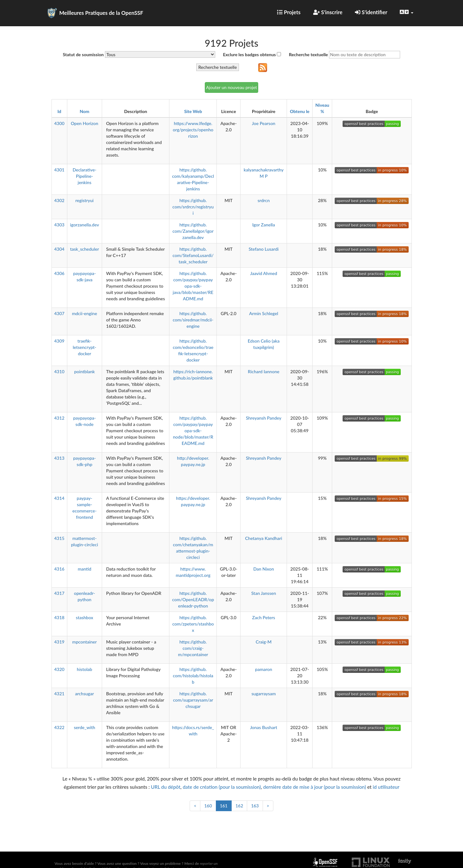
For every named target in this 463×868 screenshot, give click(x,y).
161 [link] (224, 806)
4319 (59, 642)
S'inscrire (328, 12)
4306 (59, 273)
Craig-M (264, 642)
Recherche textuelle (308, 54)
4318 (59, 617)
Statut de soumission (83, 54)
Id (59, 111)
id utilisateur (386, 787)
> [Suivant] (268, 806)
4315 (59, 538)
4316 (59, 569)
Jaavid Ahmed (263, 273)
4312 (59, 418)
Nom (84, 111)
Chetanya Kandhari (264, 538)
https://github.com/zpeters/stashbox (193, 624)
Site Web (193, 111)
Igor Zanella (264, 225)
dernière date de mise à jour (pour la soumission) (315, 787)
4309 (59, 341)
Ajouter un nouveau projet (231, 87)
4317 (59, 593)
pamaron (264, 669)
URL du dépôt (166, 787)
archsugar (85, 694)
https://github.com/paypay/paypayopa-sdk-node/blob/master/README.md (193, 431)
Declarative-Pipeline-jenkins (85, 176)
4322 (59, 727)
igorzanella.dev (85, 225)
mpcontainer (85, 642)
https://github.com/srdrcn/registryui (193, 207)
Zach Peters (264, 617)
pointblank (85, 371)
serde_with (85, 727)
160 (208, 806)
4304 (59, 249)
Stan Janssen (264, 593)
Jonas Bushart (264, 727)
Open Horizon (85, 123)
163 (255, 806)
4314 (59, 498)
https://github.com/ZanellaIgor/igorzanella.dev (193, 231)
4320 (59, 669)
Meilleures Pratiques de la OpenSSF (101, 13)
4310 (59, 371)
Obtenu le (300, 111)
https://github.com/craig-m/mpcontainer (193, 648)
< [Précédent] (195, 806)
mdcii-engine (85, 313)
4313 (59, 458)
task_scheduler (85, 249)
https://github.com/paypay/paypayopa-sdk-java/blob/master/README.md (193, 286)
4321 (59, 694)
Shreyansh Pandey (264, 418)
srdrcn (264, 200)
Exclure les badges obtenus (249, 54)
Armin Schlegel (264, 313)
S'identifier (371, 12)
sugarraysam (264, 694)
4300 (59, 123)
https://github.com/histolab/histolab (193, 676)
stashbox (85, 617)
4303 (59, 225)
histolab (85, 669)
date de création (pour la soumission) (222, 787)
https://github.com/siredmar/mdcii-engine (193, 320)
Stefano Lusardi (264, 249)
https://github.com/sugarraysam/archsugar (193, 700)
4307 (59, 313)
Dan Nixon (263, 569)
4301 (59, 170)
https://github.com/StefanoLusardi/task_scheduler (193, 255)
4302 (59, 200)
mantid (85, 569)
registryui (84, 200)
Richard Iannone (264, 371)
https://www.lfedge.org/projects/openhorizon (193, 130)
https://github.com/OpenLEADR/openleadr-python (193, 599)
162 (239, 806)
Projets (289, 12)
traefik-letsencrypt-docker (84, 347)
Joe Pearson (264, 123)
